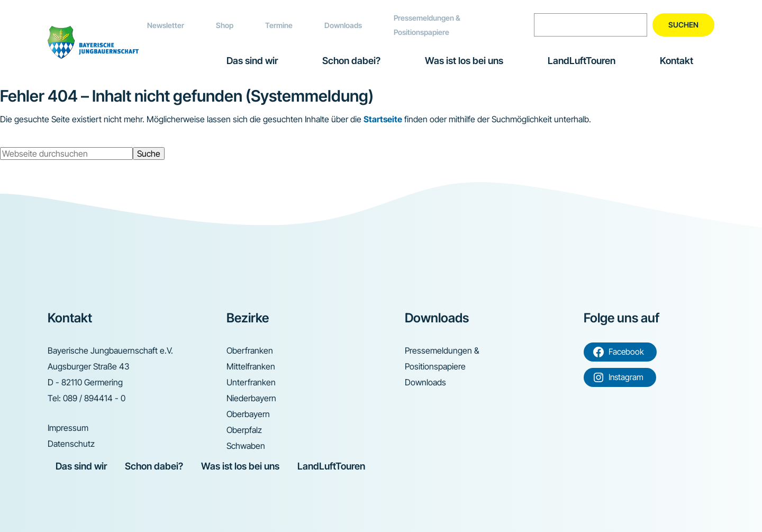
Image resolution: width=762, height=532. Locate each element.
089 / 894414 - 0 (94, 398)
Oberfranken (250, 350)
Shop (225, 25)
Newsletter (166, 25)
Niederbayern (251, 398)
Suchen (683, 25)
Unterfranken (251, 382)
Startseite (383, 119)
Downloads (343, 25)
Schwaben (246, 446)
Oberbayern (248, 414)
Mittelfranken (251, 366)
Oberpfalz (244, 430)
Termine (279, 25)
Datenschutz (71, 444)
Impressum (68, 428)
